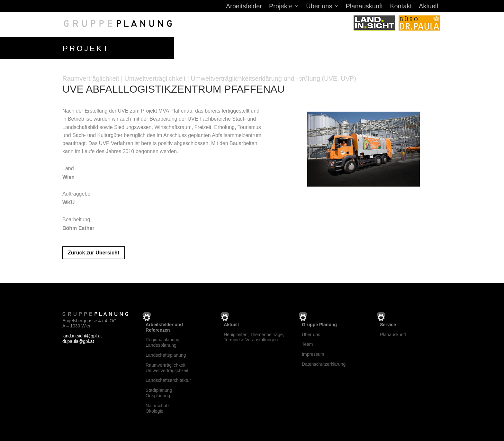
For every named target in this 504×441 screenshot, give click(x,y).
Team (307, 343)
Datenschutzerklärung (324, 363)
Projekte (281, 7)
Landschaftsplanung (166, 354)
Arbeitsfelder (244, 7)
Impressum (313, 353)
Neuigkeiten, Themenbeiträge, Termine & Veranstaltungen (254, 336)
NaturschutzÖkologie (158, 407)
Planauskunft (364, 7)
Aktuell (428, 7)
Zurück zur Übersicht (94, 251)
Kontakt (401, 7)
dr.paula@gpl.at (78, 340)
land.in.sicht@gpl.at (82, 335)
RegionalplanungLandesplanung (162, 341)
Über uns (319, 7)
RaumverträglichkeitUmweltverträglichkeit (167, 367)
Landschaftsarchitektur (168, 379)
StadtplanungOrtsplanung (159, 392)
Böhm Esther (78, 227)
